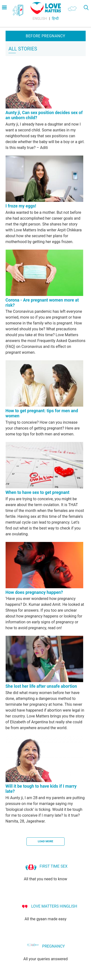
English (40, 19)
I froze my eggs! (21, 206)
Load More (46, 841)
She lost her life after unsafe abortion (41, 686)
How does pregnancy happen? (34, 592)
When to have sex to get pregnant (37, 492)
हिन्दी (55, 19)
